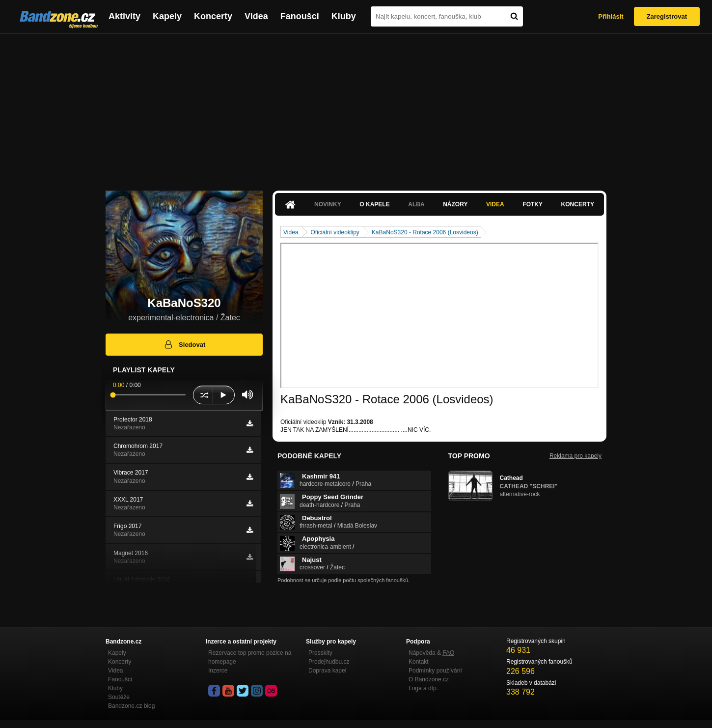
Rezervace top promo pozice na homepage (250, 657)
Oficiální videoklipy (335, 232)
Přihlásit (611, 16)
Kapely (167, 16)
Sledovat (184, 344)
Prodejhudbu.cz (329, 662)
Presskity (320, 653)
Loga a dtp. (423, 688)
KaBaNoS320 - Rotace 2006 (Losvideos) (425, 232)
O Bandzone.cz (429, 679)
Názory (455, 204)
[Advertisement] (356, 107)
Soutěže (119, 697)
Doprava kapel (327, 671)
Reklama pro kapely (575, 456)
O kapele (374, 204)
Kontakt (419, 662)
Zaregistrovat (667, 16)
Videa (256, 16)
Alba (416, 204)
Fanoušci (300, 16)
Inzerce (218, 671)
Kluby (344, 16)
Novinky (328, 204)
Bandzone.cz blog (131, 706)
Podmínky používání (435, 671)
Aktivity (124, 16)
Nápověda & (431, 653)
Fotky (533, 204)
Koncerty (213, 16)
